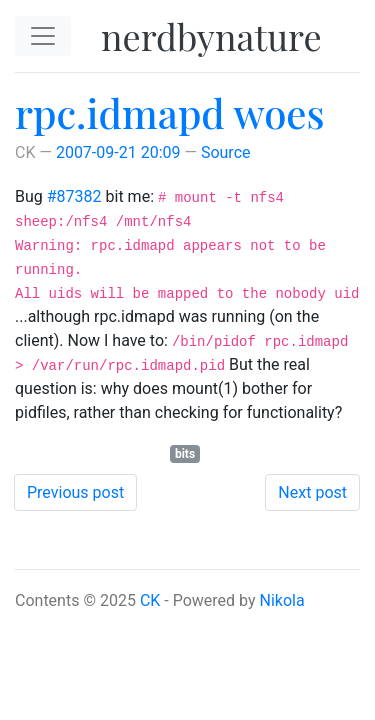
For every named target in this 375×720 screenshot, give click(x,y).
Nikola (282, 600)
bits (185, 454)
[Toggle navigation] (43, 36)
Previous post (75, 492)
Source (226, 152)
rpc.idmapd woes (170, 112)
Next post (312, 492)
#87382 (74, 196)
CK (150, 600)
